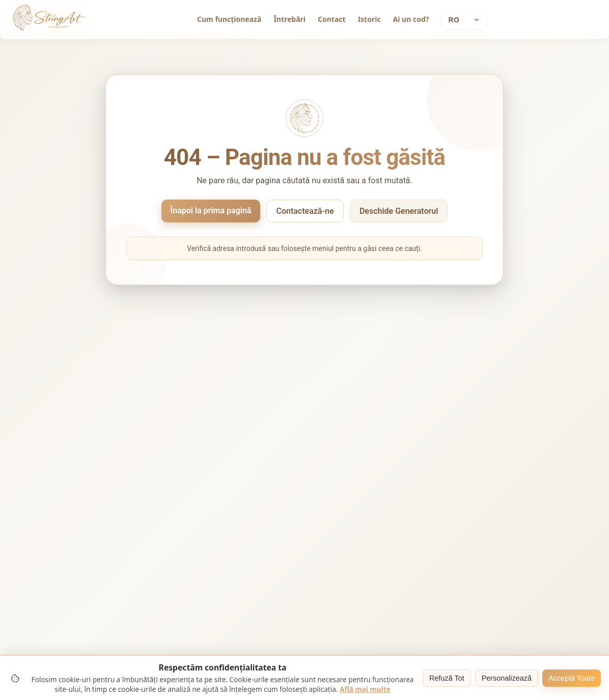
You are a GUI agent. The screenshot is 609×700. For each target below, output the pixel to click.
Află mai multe (365, 689)
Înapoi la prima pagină (211, 211)
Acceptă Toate (572, 678)
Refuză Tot (447, 678)
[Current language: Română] (464, 20)
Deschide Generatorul (399, 211)
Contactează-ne (305, 211)
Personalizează (507, 678)
